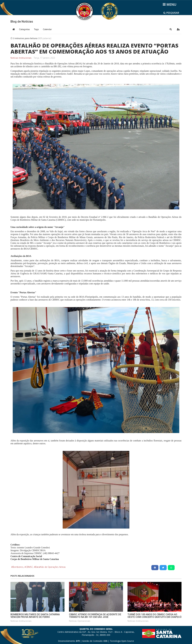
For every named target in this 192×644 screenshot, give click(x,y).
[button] (171, 29)
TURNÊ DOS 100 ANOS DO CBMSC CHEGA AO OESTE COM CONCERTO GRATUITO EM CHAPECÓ (154, 616)
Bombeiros (18, 567)
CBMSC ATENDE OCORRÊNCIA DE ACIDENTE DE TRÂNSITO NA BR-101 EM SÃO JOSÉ (95, 616)
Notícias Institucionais (21, 58)
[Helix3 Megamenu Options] (170, 4)
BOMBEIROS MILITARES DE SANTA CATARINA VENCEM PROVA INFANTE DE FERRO (35, 616)
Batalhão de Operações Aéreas (50, 567)
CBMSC (29, 567)
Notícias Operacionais (80, 621)
